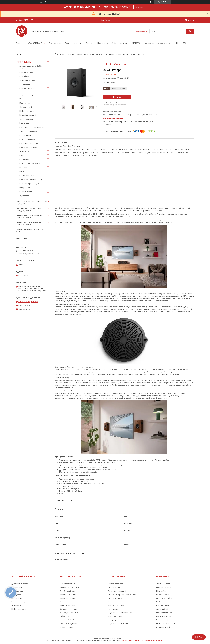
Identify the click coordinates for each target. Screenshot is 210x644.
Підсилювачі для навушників (32, 127)
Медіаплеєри (25, 103)
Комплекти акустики (68, 623)
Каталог (62, 54)
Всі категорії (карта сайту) (167, 620)
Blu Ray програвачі (27, 111)
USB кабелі (161, 602)
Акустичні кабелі (163, 584)
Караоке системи (27, 175)
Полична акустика (95, 54)
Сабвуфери (64, 616)
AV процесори (25, 135)
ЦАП (21, 155)
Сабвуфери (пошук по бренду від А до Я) (31, 230)
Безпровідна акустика (69, 587)
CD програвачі (26, 107)
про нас (140, 7)
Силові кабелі (162, 609)
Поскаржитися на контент (130, 640)
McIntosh (23, 167)
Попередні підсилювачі (118, 620)
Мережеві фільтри (164, 613)
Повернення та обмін (107, 43)
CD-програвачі (114, 602)
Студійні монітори (67, 591)
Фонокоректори (26, 119)
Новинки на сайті (164, 627)
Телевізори (24, 151)
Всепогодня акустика (69, 613)
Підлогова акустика (68, 595)
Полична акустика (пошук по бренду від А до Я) (28, 223)
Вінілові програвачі (28, 115)
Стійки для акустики (68, 627)
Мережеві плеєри (27, 99)
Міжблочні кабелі (164, 587)
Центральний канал (68, 602)
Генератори (25, 188)
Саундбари (24, 76)
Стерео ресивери (27, 95)
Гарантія (90, 43)
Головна (20, 43)
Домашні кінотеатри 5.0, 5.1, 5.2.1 (31, 67)
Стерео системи (26, 72)
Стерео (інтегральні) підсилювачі (122, 595)
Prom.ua (118, 638)
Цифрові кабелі (163, 595)
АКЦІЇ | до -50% (180, 43)
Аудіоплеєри (25, 196)
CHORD (22, 171)
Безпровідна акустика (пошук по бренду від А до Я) (30, 209)
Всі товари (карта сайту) (167, 623)
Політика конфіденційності (152, 640)
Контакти (124, 43)
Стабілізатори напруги (29, 184)
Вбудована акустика (68, 609)
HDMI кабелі (161, 591)
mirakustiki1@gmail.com (28, 302)
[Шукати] (190, 31)
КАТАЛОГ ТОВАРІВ (35, 43)
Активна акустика (67, 584)
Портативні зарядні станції (31, 179)
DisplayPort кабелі (164, 616)
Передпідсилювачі (27, 139)
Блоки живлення (26, 192)
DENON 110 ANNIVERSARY (30, 163)
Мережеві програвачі (117, 605)
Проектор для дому (20, 602)
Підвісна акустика (67, 605)
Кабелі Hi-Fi (24, 159)
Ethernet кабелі (163, 605)
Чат (199, 637)
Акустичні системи (76, 54)
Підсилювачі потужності (30, 143)
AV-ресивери (25, 84)
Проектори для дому (28, 147)
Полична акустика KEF (115, 54)
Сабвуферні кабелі (164, 598)
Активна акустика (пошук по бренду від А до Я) (32, 202)
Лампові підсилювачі (28, 131)
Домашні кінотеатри (20, 584)
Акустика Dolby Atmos (69, 620)
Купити (117, 97)
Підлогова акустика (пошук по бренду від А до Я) (29, 216)
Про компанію (55, 43)
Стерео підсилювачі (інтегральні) (28, 90)
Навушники (24, 123)
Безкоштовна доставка (112, 111)
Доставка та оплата (74, 43)
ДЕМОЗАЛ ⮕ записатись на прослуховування (151, 43)
